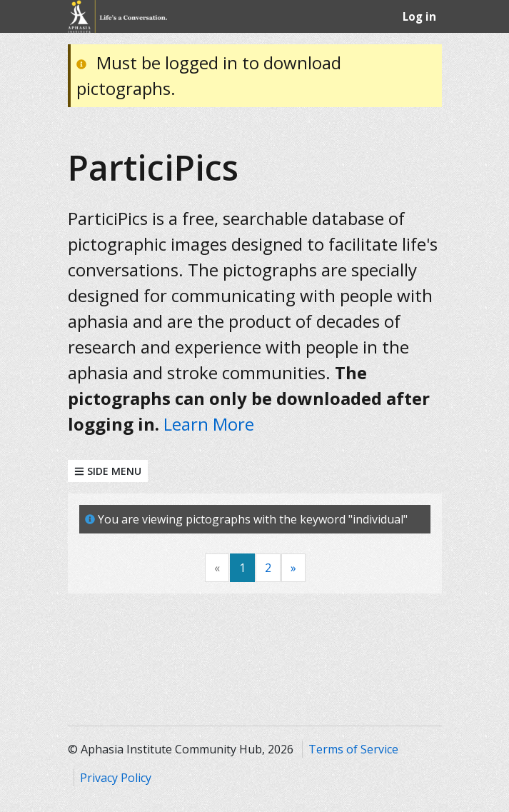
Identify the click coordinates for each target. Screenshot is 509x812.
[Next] (293, 568)
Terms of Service (353, 749)
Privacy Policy (116, 778)
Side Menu (108, 471)
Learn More (209, 424)
